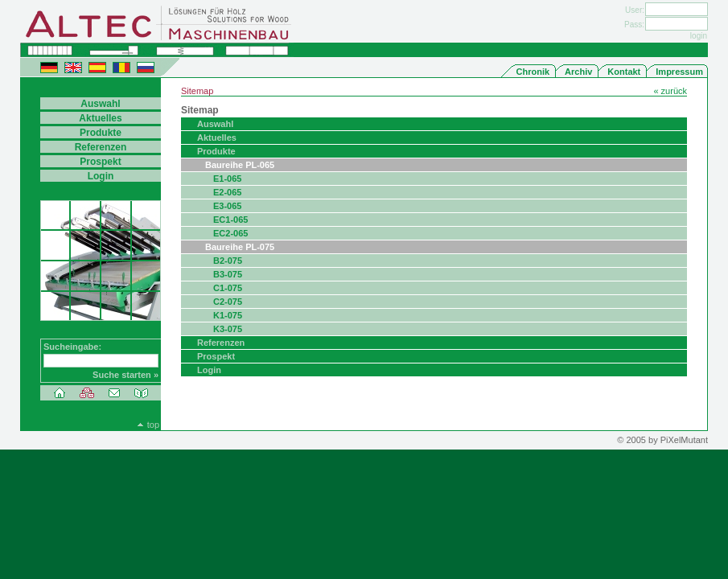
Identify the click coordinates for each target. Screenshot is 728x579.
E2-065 (227, 192)
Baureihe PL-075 (240, 247)
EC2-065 (230, 233)
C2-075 (228, 302)
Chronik (533, 72)
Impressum (679, 72)
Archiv (578, 72)
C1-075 (228, 288)
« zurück (670, 91)
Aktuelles (217, 138)
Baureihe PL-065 (240, 165)
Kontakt (624, 72)
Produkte (216, 151)
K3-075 (228, 329)
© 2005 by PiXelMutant (662, 440)
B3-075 (228, 274)
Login (209, 370)
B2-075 (228, 261)
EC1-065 (230, 220)
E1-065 (227, 179)
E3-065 (227, 206)
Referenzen (221, 343)
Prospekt (216, 356)
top (153, 425)
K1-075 (228, 315)
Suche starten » (125, 375)
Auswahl (215, 124)
